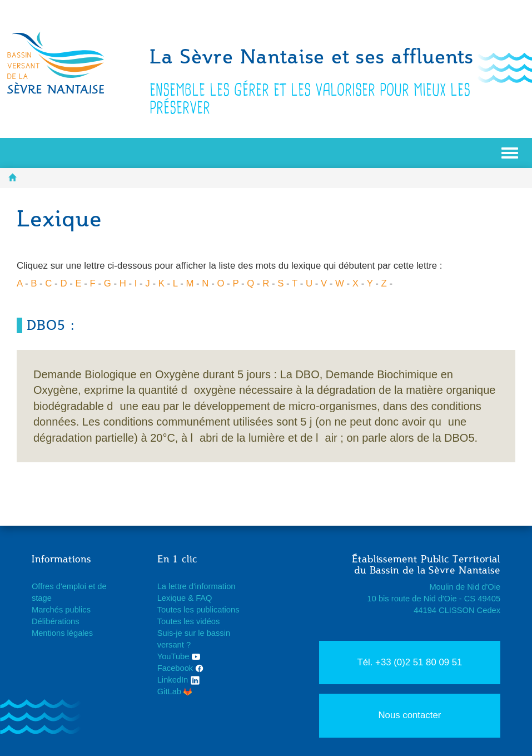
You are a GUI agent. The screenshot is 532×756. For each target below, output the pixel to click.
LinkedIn (179, 680)
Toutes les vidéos (189, 621)
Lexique (171, 598)
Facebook (181, 668)
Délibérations (56, 621)
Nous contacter (409, 715)
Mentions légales (62, 633)
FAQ (204, 598)
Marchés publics (61, 610)
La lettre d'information (197, 586)
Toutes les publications (198, 610)
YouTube (179, 656)
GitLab (175, 691)
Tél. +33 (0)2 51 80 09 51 (409, 662)
